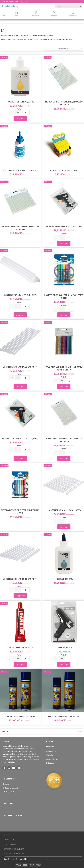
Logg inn (54, 14)
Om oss (6, 784)
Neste (80, 731)
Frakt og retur (8, 792)
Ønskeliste (35, 14)
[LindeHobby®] (10, 6)
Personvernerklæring (14, 854)
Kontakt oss (10, 844)
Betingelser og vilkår (14, 849)
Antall (19, 109)
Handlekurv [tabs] (73, 14)
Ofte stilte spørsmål (11, 788)
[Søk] (80, 6)
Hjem (17, 14)
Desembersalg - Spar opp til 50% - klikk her (15, 1)
